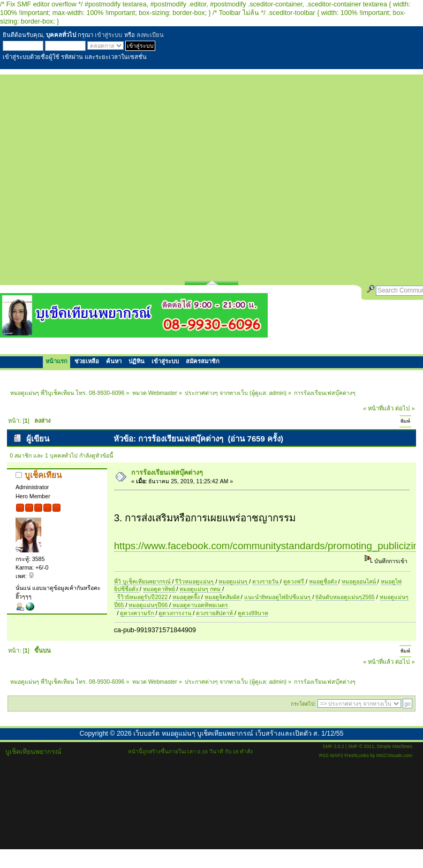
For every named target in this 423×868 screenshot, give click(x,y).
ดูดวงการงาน (176, 613)
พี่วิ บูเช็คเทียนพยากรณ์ (143, 581)
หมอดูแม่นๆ (234, 581)
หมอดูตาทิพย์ (160, 589)
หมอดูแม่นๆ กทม (201, 589)
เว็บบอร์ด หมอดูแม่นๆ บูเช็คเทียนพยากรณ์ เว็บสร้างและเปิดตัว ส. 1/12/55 (238, 734)
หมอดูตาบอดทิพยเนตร (199, 605)
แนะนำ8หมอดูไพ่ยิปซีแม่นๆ (278, 597)
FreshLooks (357, 755)
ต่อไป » (405, 408)
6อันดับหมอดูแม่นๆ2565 (345, 597)
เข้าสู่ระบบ (108, 35)
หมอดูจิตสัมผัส (223, 597)
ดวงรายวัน (266, 581)
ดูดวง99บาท (253, 613)
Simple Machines (395, 746)
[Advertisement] (100, 175)
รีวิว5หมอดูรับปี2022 (142, 597)
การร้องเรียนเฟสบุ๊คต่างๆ (167, 473)
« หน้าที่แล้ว (378, 408)
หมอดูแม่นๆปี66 (149, 605)
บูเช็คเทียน (43, 475)
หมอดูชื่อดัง (324, 581)
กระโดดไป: (303, 704)
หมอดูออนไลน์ (360, 581)
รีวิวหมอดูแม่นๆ (195, 581)
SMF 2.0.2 (333, 746)
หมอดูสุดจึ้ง (187, 597)
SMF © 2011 (361, 746)
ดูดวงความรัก (138, 613)
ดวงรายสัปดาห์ (215, 613)
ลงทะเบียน (150, 35)
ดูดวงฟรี (294, 581)
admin (277, 393)
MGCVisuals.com (394, 755)
